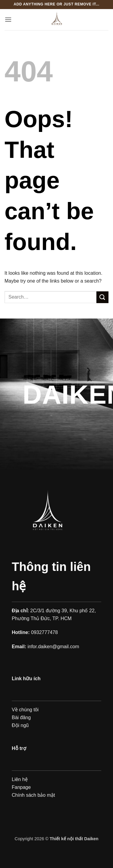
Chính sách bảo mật (33, 795)
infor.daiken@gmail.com (53, 647)
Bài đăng (21, 717)
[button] (8, 19)
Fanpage (21, 787)
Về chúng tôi (25, 710)
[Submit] (102, 297)
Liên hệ (20, 779)
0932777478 (44, 632)
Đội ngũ (20, 725)
